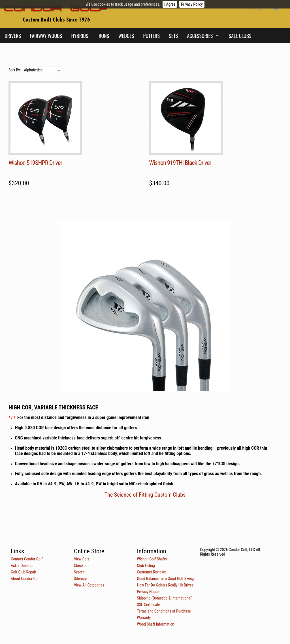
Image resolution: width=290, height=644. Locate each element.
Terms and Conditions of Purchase (164, 611)
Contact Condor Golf (27, 559)
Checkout (81, 566)
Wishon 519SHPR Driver (35, 163)
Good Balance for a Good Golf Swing (166, 579)
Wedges (126, 36)
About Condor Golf (25, 579)
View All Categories (89, 585)
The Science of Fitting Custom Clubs (145, 495)
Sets (173, 36)
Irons (103, 36)
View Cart (81, 559)
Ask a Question (23, 566)
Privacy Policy (192, 4)
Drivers (13, 36)
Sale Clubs (240, 36)
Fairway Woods (46, 36)
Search (79, 572)
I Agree (170, 4)
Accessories (200, 36)
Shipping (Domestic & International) (165, 598)
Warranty (144, 618)
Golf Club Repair (23, 572)
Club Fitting (146, 566)
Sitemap (80, 579)
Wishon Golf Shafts (152, 559)
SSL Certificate (149, 605)
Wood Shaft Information (156, 624)
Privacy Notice (148, 592)
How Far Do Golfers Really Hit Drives (165, 585)
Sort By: (15, 70)
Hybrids (80, 36)
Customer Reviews (152, 572)
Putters (152, 36)
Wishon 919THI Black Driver (180, 163)
